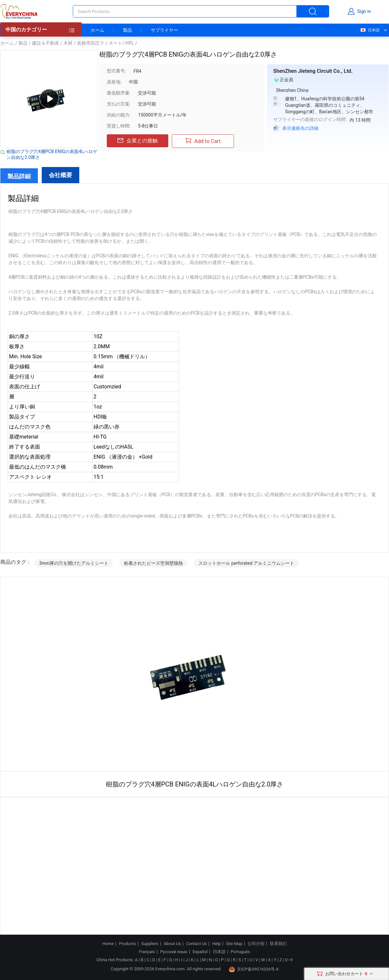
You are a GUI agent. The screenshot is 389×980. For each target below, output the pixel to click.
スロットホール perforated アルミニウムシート (246, 563)
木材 (68, 43)
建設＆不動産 (46, 43)
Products (128, 944)
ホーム (97, 30)
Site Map (234, 944)
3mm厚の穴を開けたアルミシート (74, 563)
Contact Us (196, 944)
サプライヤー (164, 30)
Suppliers (150, 944)
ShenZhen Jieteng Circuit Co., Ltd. (313, 71)
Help (216, 944)
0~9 (289, 960)
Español (200, 952)
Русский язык (174, 952)
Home (108, 944)
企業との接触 (138, 141)
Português (240, 952)
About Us (172, 944)
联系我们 (278, 944)
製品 (128, 30)
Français (147, 952)
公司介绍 (256, 944)
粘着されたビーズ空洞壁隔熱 (153, 563)
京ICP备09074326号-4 (254, 969)
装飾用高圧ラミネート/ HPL (106, 43)
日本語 (370, 30)
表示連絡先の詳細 (300, 128)
